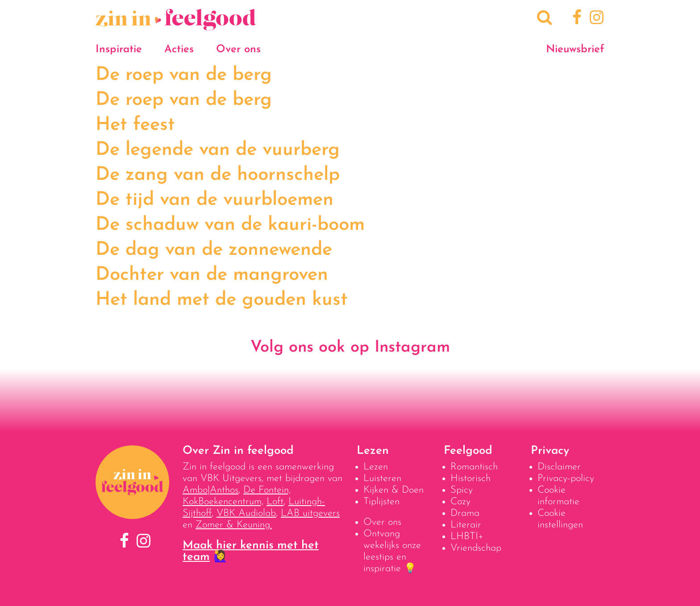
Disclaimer (559, 467)
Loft (275, 502)
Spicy (462, 490)
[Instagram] (595, 19)
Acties (179, 50)
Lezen (376, 467)
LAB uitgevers (310, 513)
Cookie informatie (558, 496)
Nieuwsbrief (575, 50)
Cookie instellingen (560, 519)
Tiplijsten (381, 502)
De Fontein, (267, 490)
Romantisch (474, 467)
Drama (465, 513)
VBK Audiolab (246, 513)
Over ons (238, 50)
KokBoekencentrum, (223, 502)
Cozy (460, 502)
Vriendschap (476, 548)
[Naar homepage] (176, 26)
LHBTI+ (467, 537)
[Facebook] (576, 19)
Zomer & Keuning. (234, 525)
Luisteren (382, 479)
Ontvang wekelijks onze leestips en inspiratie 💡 (392, 551)
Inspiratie (119, 50)
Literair (466, 525)
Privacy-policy (566, 479)
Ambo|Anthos (210, 490)
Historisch (471, 479)
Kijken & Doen (394, 490)
